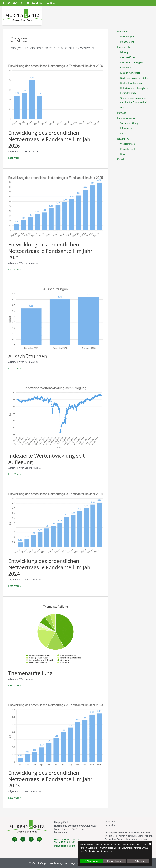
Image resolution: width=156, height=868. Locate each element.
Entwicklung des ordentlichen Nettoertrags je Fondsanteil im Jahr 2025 (50, 251)
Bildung (124, 52)
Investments (124, 47)
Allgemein (13, 679)
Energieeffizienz (128, 57)
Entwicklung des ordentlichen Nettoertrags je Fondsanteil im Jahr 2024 (50, 567)
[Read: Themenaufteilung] (56, 635)
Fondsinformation (127, 118)
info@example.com (65, 846)
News (123, 154)
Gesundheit (126, 68)
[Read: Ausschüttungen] (56, 318)
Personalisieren (115, 861)
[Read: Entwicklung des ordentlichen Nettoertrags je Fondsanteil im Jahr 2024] (56, 523)
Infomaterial (127, 128)
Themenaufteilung (30, 673)
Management (127, 42)
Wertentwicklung (129, 123)
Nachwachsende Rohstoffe (134, 78)
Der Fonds (123, 32)
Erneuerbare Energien (132, 62)
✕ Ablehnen (138, 861)
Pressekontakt (128, 149)
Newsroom (123, 138)
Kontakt (121, 159)
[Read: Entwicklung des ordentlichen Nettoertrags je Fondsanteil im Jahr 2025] (56, 207)
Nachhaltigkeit (128, 37)
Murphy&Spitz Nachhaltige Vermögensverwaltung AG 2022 (67, 863)
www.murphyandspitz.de (67, 839)
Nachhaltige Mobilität (131, 83)
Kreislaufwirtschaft (130, 73)
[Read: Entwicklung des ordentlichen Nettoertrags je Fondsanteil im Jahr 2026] (56, 95)
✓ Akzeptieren (91, 861)
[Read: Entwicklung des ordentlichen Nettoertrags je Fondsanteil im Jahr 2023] (56, 735)
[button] (115, 13)
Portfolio (122, 113)
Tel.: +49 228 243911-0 (66, 842)
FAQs (123, 133)
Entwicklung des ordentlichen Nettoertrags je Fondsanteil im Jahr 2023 (50, 779)
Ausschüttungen (28, 356)
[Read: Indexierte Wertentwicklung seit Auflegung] (56, 417)
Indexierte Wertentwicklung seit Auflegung (46, 459)
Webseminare (127, 144)
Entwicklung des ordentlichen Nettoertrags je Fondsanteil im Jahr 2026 (50, 139)
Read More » (15, 158)
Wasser (124, 108)
